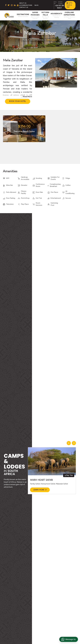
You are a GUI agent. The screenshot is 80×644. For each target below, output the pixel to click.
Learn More (40, 490)
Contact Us (24, 7)
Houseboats (56, 14)
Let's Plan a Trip (69, 5)
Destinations (23, 14)
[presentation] (5, 129)
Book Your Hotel (18, 101)
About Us (23, 3)
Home (25, 40)
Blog (37, 5)
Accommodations (26, 5)
